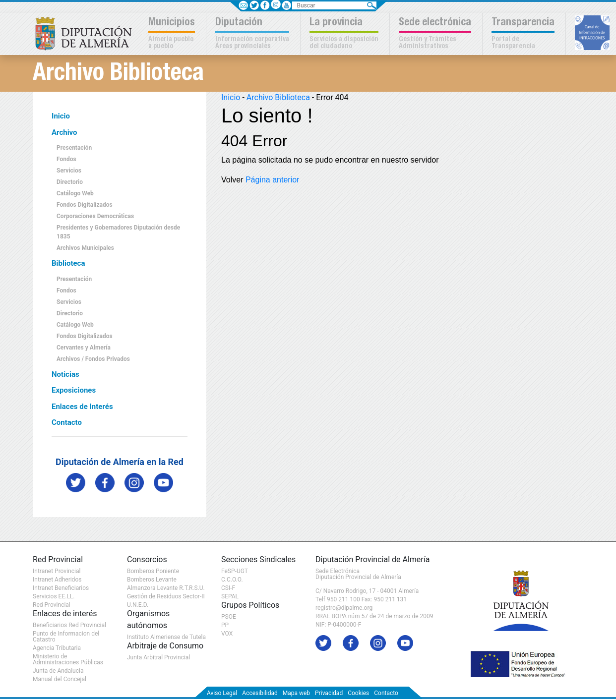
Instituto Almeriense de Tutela (166, 637)
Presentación (74, 148)
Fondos (66, 159)
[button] (173, 34)
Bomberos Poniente (153, 571)
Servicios (69, 171)
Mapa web (296, 693)
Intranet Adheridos (57, 580)
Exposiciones (74, 390)
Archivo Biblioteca (278, 97)
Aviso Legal (222, 693)
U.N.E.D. (138, 605)
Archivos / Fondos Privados (93, 359)
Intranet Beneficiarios (61, 588)
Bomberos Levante (152, 580)
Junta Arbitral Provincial (158, 657)
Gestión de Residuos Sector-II (166, 596)
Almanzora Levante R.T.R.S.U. (166, 588)
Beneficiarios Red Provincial (69, 625)
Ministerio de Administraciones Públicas (68, 659)
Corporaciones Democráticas (95, 216)
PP (225, 625)
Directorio (70, 182)
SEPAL (230, 596)
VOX (227, 634)
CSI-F (228, 588)
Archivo (64, 132)
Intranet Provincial (57, 571)
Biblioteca (68, 263)
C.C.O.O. (232, 580)
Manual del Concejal (60, 679)
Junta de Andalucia (58, 671)
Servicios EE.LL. (54, 596)
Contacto (67, 422)
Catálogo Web (75, 193)
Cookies (358, 693)
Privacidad (329, 693)
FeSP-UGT (235, 571)
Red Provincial (52, 605)
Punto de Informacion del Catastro (66, 637)
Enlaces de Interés (82, 407)
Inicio (61, 116)
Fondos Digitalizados (85, 205)
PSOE (229, 617)
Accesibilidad (260, 693)
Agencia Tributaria (57, 648)
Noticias (65, 374)
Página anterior (273, 180)
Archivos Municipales (85, 248)
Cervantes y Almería (84, 348)
